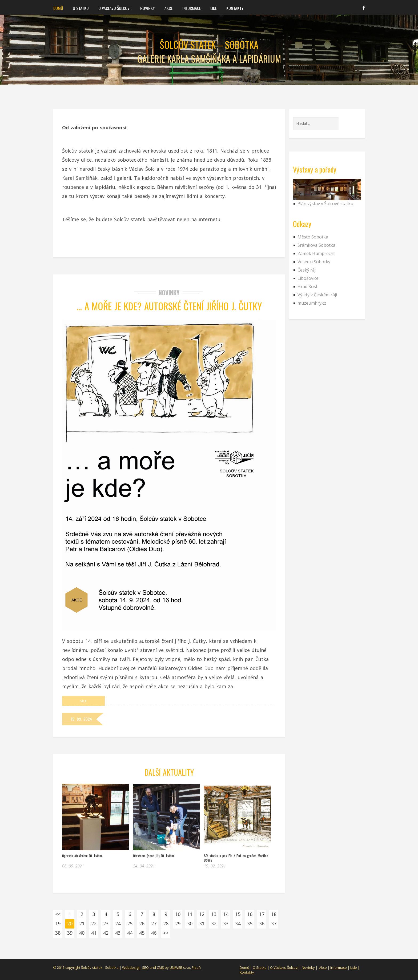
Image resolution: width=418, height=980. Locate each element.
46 (154, 933)
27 (154, 923)
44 (130, 933)
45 (142, 933)
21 (82, 923)
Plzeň (196, 967)
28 (166, 923)
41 (94, 933)
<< (58, 914)
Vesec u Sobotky (314, 262)
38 (58, 933)
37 (274, 923)
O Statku (260, 967)
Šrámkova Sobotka (316, 245)
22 (94, 923)
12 (202, 914)
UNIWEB (176, 967)
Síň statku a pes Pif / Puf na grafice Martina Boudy (236, 858)
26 (142, 923)
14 (226, 914)
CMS (160, 967)
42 (106, 933)
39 (70, 933)
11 (190, 914)
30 (190, 923)
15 (238, 914)
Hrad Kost (308, 286)
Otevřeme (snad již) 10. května (154, 856)
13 (214, 914)
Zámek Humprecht (316, 253)
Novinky (146, 8)
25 (130, 923)
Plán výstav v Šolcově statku (325, 204)
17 (262, 914)
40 (82, 933)
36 (262, 923)
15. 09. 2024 (82, 719)
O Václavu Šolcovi (114, 8)
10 (178, 914)
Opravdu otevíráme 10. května (82, 856)
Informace (189, 8)
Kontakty (232, 8)
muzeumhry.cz (312, 303)
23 (106, 923)
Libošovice (308, 278)
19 (58, 923)
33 (226, 923)
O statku (80, 8)
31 (202, 923)
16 (250, 914)
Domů (58, 8)
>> (166, 933)
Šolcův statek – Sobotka (209, 44)
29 (178, 923)
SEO (145, 967)
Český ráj (307, 270)
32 (214, 923)
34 (238, 923)
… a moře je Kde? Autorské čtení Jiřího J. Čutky (169, 306)
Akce (167, 8)
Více (83, 701)
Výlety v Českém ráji (317, 295)
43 (118, 933)
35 (250, 923)
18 (274, 914)
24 (118, 923)
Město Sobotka (313, 237)
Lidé (211, 8)
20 (70, 923)
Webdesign (131, 967)
